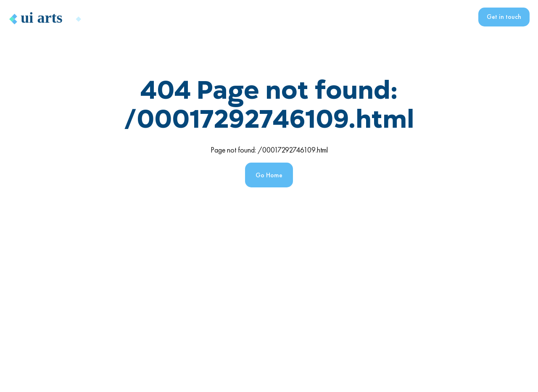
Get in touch (504, 17)
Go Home (269, 175)
